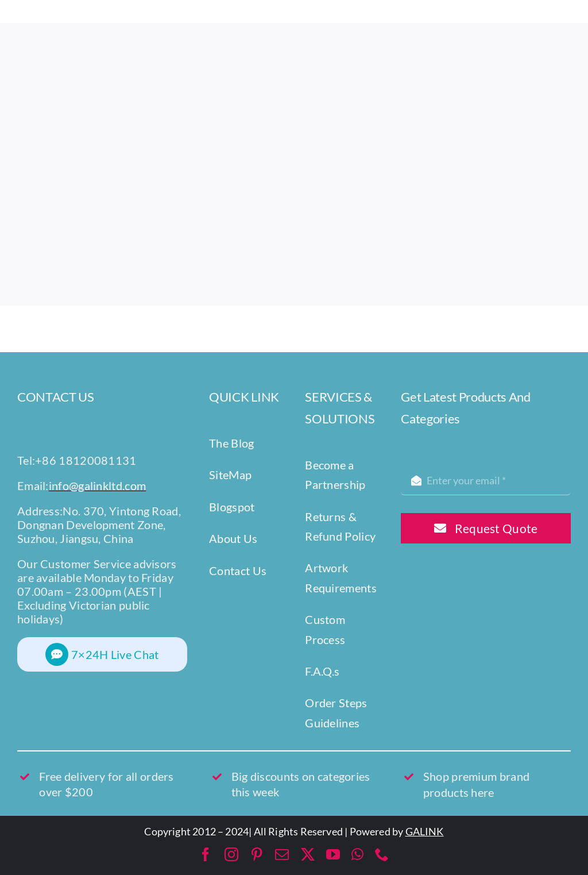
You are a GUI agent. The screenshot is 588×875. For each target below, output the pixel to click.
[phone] (382, 854)
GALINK (425, 831)
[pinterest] (257, 854)
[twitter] (308, 854)
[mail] (282, 854)
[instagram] (231, 854)
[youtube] (333, 854)
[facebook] (206, 854)
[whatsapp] (357, 854)
